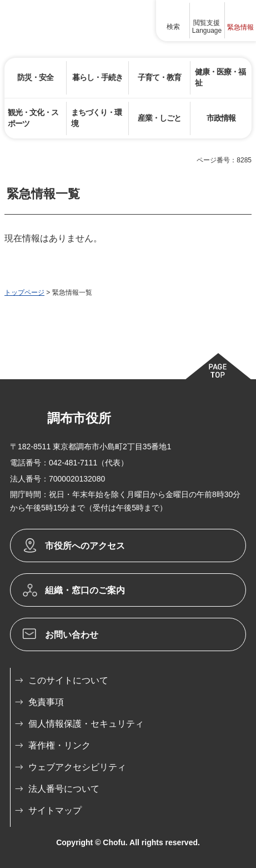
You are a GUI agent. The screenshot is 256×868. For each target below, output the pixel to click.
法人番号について (64, 789)
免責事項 (46, 702)
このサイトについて (68, 680)
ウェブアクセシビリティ (77, 767)
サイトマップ (55, 810)
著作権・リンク (59, 745)
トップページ (24, 292)
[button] (173, 21)
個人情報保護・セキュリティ (86, 724)
